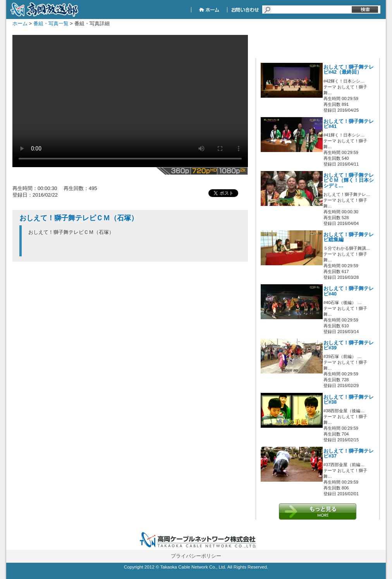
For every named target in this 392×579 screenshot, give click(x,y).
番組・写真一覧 (51, 23)
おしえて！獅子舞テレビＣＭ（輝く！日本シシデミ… (349, 180)
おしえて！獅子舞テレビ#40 (349, 291)
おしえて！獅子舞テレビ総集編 (349, 237)
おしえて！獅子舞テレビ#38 (349, 400)
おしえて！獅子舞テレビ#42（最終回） (349, 70)
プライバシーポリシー (196, 556)
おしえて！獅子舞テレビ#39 (349, 345)
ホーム (20, 23)
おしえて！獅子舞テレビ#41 (349, 124)
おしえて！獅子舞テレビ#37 (349, 454)
